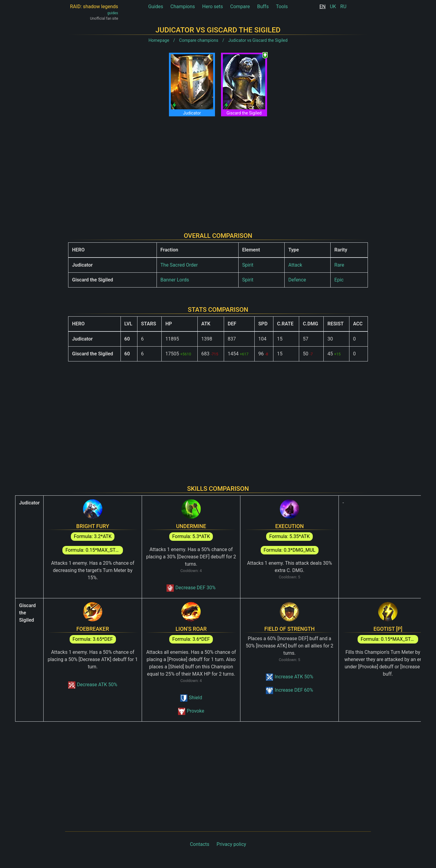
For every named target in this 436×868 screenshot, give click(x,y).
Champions (183, 7)
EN (323, 7)
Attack (295, 265)
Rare (339, 265)
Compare (240, 7)
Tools (282, 7)
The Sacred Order (179, 265)
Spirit (248, 265)
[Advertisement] (218, 169)
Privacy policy (231, 844)
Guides (155, 7)
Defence (297, 280)
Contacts (200, 844)
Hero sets (213, 7)
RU (343, 7)
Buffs (263, 7)
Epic (339, 280)
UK (333, 7)
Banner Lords (175, 280)
